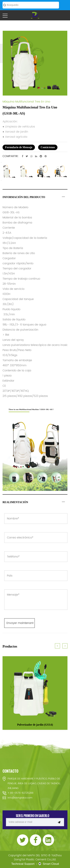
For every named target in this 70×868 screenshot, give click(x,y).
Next (1, 180)
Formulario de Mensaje (19, 147)
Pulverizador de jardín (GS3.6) (35, 725)
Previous (1, 162)
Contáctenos (48, 147)
